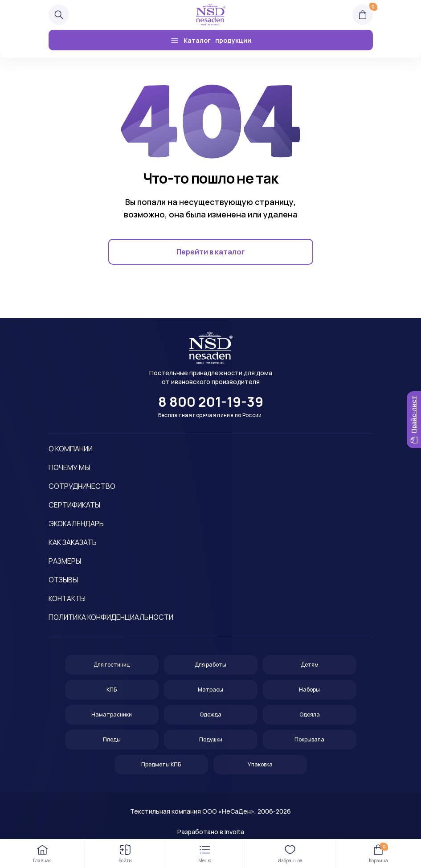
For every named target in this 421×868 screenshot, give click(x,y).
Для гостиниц (112, 665)
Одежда (210, 714)
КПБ (112, 690)
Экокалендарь (76, 524)
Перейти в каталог (211, 252)
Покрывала (309, 739)
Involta (234, 832)
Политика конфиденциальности (111, 617)
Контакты (67, 598)
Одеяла (310, 714)
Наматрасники (112, 714)
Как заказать (73, 542)
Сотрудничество (82, 486)
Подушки (211, 739)
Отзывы (63, 580)
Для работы (210, 665)
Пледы (112, 739)
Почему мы (69, 467)
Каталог (211, 40)
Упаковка (260, 764)
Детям (310, 665)
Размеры (65, 561)
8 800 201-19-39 (211, 402)
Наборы (309, 690)
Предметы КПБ (161, 764)
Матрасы (210, 690)
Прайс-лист (414, 420)
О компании (71, 449)
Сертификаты (74, 505)
